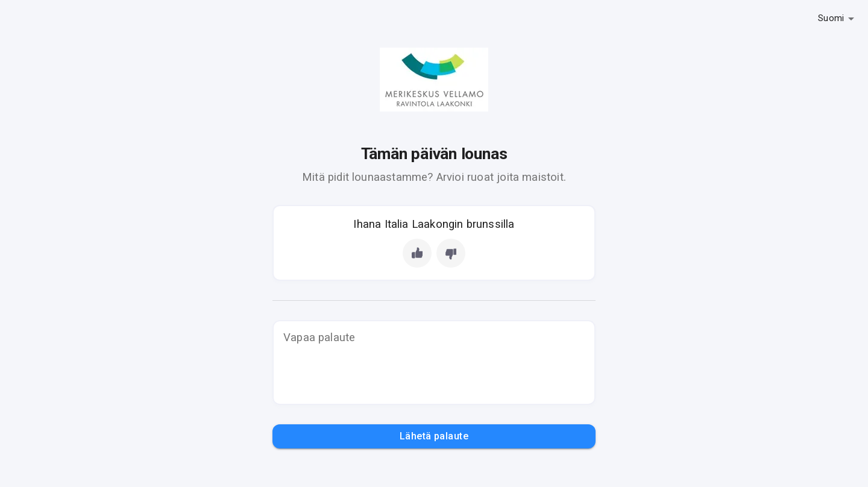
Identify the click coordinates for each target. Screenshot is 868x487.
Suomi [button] (831, 18)
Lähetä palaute (434, 436)
